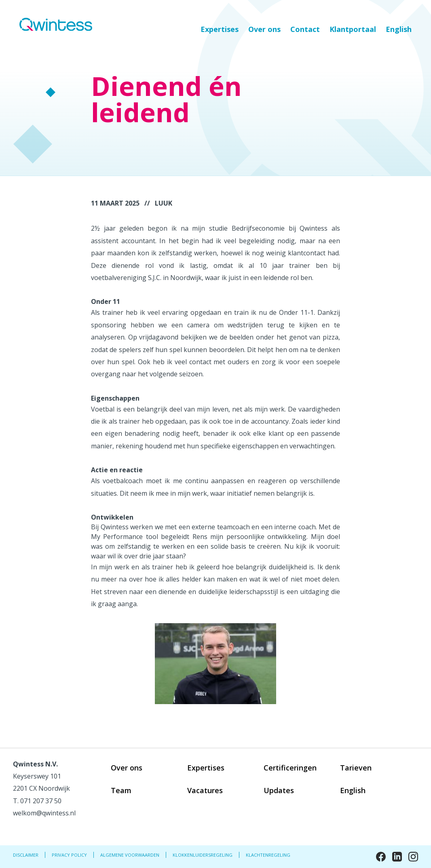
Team (121, 790)
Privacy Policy (69, 855)
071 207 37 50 (41, 801)
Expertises (220, 29)
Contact (305, 29)
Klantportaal (353, 29)
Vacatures (205, 790)
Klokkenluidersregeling (203, 855)
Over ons (264, 29)
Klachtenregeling (268, 855)
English (399, 29)
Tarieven (356, 768)
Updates (279, 790)
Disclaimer (26, 855)
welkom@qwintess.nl (44, 813)
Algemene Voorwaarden (130, 855)
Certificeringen (290, 768)
